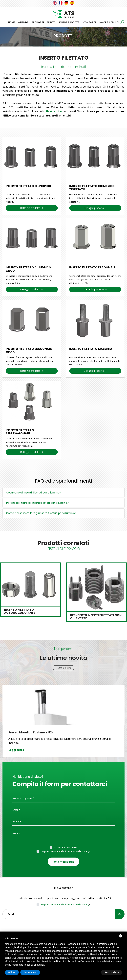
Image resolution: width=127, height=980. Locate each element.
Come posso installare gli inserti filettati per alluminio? (41, 513)
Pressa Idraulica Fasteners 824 (31, 732)
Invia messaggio (63, 861)
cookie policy (111, 951)
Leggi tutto (16, 750)
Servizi (51, 22)
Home (12, 22)
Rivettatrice (54, 111)
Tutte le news (63, 668)
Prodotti (38, 22)
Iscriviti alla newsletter (65, 847)
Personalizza (15, 972)
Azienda (23, 22)
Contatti (90, 22)
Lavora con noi (109, 22)
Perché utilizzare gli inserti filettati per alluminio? (37, 503)
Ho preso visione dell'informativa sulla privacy (65, 851)
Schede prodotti (69, 22)
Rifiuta (94, 972)
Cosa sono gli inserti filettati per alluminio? (33, 493)
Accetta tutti (112, 972)
